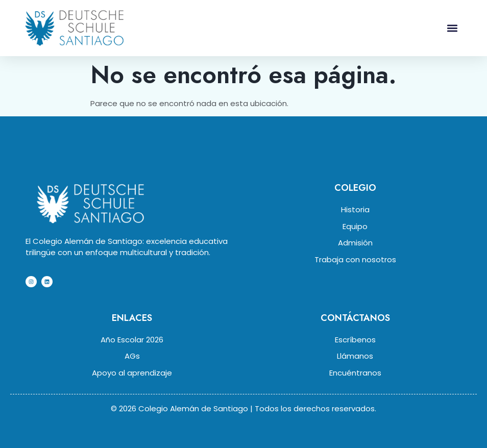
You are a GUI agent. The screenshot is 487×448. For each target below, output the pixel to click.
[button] (452, 28)
